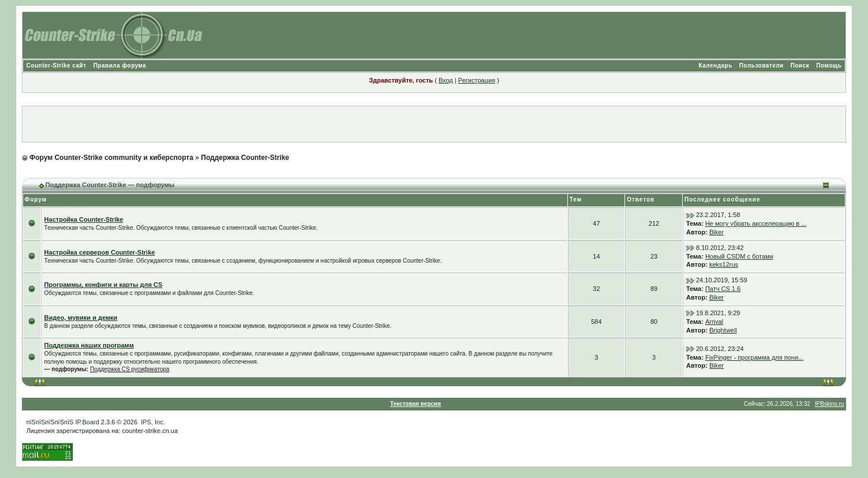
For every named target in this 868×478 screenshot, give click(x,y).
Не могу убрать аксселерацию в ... (756, 223)
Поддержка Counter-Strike (245, 158)
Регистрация (477, 80)
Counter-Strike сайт (57, 66)
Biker (717, 232)
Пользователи (762, 66)
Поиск (800, 66)
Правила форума (120, 66)
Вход (446, 80)
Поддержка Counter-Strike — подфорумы (110, 185)
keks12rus (724, 264)
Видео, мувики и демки (81, 318)
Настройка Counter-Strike (84, 219)
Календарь (716, 66)
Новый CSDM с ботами (739, 256)
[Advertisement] (434, 124)
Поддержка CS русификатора (130, 369)
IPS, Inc (152, 422)
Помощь (829, 66)
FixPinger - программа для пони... (754, 357)
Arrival (714, 322)
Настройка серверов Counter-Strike (100, 252)
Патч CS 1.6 (723, 289)
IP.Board (87, 422)
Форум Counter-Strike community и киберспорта (111, 158)
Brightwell (723, 330)
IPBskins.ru (830, 404)
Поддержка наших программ (89, 345)
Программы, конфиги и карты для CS (104, 285)
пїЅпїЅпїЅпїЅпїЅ (50, 422)
